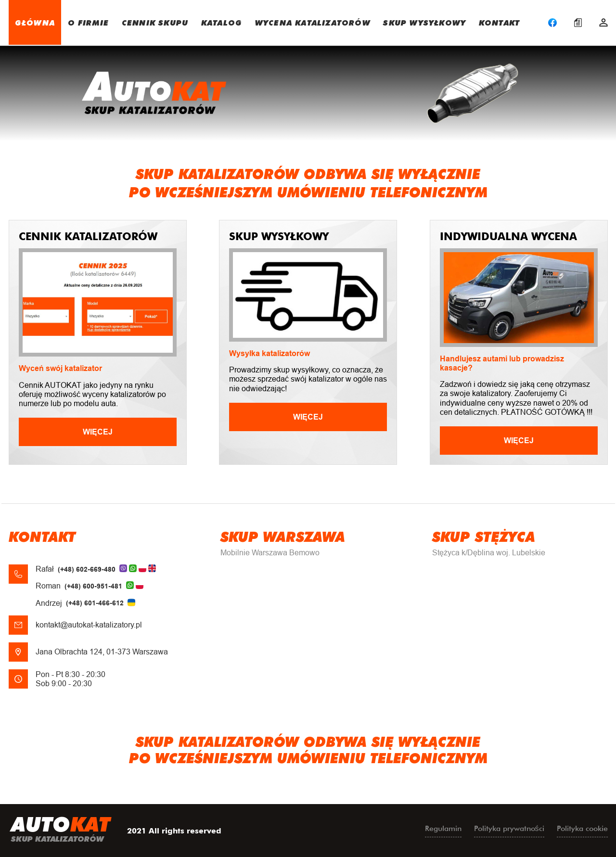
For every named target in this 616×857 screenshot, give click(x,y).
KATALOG (222, 22)
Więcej (98, 432)
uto (61, 831)
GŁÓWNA (35, 22)
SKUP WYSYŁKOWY (424, 22)
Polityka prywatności (509, 828)
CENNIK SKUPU (155, 22)
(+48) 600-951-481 (93, 586)
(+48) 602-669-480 (87, 569)
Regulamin (443, 828)
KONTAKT (499, 22)
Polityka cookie (582, 828)
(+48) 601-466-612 (95, 603)
